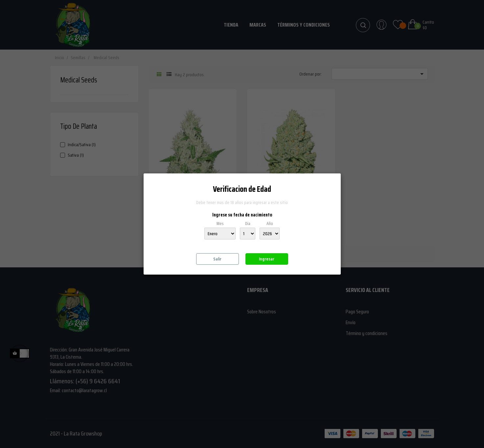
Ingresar (267, 259)
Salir (217, 259)
